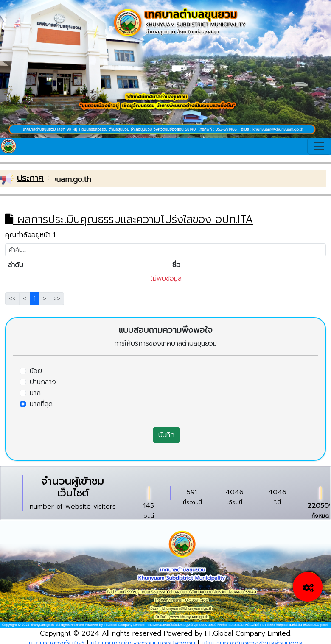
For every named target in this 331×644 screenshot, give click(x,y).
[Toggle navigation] (319, 146)
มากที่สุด (41, 404)
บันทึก (166, 435)
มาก (35, 393)
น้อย (36, 371)
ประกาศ (30, 178)
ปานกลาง (43, 382)
